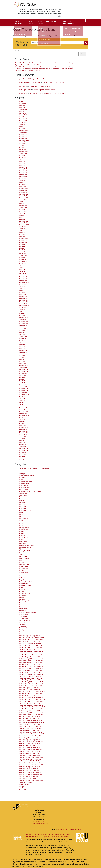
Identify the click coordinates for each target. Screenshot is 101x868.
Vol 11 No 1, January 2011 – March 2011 (31, 647)
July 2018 (22, 144)
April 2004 (22, 404)
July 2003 (22, 420)
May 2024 (22, 107)
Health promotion (24, 528)
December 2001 (24, 448)
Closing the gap (24, 489)
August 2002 (23, 437)
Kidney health (23, 557)
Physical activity (24, 584)
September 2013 (24, 225)
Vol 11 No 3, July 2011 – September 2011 (31, 651)
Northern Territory (24, 566)
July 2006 (22, 356)
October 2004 (23, 393)
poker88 (22, 79)
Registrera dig (23, 93)
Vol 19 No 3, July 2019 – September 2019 (31, 713)
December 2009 (24, 300)
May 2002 (22, 441)
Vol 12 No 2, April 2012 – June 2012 (30, 657)
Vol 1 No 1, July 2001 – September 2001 (31, 636)
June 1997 (22, 460)
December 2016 (24, 171)
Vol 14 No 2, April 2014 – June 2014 (30, 672)
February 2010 (23, 296)
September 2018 (24, 140)
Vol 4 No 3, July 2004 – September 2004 (31, 740)
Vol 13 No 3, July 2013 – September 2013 (31, 667)
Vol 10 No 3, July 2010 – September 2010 (31, 643)
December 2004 (24, 389)
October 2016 (23, 175)
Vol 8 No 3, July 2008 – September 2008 (31, 771)
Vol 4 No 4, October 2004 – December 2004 (32, 742)
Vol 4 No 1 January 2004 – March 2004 (30, 736)
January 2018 (23, 154)
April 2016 (22, 184)
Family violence (24, 518)
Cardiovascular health (25, 482)
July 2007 (22, 342)
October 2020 (23, 115)
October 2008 (23, 325)
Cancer (21, 480)
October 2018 (23, 138)
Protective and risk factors (27, 593)
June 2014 (22, 215)
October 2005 (23, 373)
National (22, 563)
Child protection (24, 485)
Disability (22, 501)
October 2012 (23, 242)
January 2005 (23, 387)
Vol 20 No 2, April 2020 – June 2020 (30, 724)
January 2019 (23, 132)
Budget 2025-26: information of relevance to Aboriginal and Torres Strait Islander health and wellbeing (44, 67)
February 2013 (23, 238)
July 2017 (22, 159)
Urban (21, 632)
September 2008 (24, 327)
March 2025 (23, 105)
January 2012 (23, 256)
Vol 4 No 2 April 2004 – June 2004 (29, 738)
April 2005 (22, 383)
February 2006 (23, 366)
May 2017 (22, 161)
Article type (22, 474)
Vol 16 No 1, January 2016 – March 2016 (31, 686)
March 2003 (23, 425)
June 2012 (22, 248)
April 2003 (22, 423)
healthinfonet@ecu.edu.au (42, 824)
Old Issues (22, 574)
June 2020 (22, 117)
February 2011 (23, 275)
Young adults (23, 790)
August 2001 (23, 454)
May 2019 (22, 127)
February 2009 (23, 317)
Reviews (22, 603)
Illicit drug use (23, 541)
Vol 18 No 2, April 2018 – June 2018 (30, 703)
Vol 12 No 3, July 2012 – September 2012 (31, 659)
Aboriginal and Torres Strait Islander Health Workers (34, 468)
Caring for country (24, 484)
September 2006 (24, 354)
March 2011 (23, 273)
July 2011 (22, 265)
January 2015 (23, 208)
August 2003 (23, 418)
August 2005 (23, 375)
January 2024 (23, 109)
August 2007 (23, 341)
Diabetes (22, 499)
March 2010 (23, 294)
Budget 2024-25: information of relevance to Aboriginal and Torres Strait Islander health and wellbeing (44, 69)
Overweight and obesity (26, 582)
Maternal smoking (24, 559)
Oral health (22, 578)
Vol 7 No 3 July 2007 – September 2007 (31, 763)
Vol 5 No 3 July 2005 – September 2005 (31, 747)
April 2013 (22, 235)
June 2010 (22, 289)
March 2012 (23, 254)
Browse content (19, 23)
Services (22, 607)
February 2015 (23, 206)
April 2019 (22, 129)
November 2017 (24, 155)
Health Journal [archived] (47, 23)
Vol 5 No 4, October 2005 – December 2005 (32, 749)
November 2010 (24, 279)
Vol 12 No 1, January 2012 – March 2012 (31, 655)
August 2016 (23, 179)
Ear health (22, 503)
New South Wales (24, 564)
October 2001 (23, 452)
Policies (22, 588)
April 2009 (22, 316)
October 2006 (23, 352)
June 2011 (22, 267)
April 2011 (22, 271)
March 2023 (23, 113)
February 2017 (23, 167)
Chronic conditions (25, 487)
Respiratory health (25, 601)
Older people (23, 576)
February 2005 (23, 385)
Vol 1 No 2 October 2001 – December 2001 (32, 638)
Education (22, 505)
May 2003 (22, 421)
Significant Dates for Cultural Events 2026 (27, 65)
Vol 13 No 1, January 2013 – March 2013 (31, 663)
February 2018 (23, 152)
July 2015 (22, 202)
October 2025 (23, 103)
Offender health (24, 572)
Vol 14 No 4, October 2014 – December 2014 (32, 676)
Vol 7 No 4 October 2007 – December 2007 (32, 765)
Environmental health (25, 511)
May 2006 (22, 360)
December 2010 (24, 277)
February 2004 (23, 408)
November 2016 (24, 173)
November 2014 (24, 209)
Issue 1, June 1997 (25, 551)
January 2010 (23, 298)
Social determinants (25, 615)
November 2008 (24, 323)
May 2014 (22, 217)
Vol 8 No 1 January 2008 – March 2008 (30, 767)
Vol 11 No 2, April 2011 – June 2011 (30, 649)
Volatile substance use (26, 782)
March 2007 (23, 348)
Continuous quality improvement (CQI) (30, 491)
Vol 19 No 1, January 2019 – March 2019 (31, 709)
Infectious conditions (25, 547)
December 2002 (24, 431)
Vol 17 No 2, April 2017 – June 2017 (30, 695)
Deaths (21, 497)
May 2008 (22, 333)
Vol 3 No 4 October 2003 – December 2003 (32, 734)
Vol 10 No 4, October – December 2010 (31, 645)
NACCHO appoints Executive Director (37, 79)
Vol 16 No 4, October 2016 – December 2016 (32, 692)
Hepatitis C (22, 534)
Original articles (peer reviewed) (28, 580)
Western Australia (24, 784)
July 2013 (22, 229)
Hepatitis (22, 532)
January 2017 (23, 169)
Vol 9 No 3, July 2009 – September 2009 (31, 778)
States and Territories (25, 620)
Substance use (24, 622)
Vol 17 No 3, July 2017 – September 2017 (31, 697)
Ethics (21, 512)
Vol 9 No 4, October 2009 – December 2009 (32, 780)
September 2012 (24, 244)
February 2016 (23, 188)
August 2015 (23, 200)
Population (22, 589)
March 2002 (23, 443)
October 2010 (23, 281)
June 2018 (22, 146)
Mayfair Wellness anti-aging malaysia (30, 83)
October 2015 (23, 196)
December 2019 (24, 119)
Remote (22, 597)
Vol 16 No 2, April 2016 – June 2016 (30, 688)
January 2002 (23, 447)
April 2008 (22, 335)
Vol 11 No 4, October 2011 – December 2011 (32, 653)
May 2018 (22, 148)
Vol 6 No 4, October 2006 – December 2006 (32, 757)
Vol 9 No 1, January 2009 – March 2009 (31, 774)
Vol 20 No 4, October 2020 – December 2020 (32, 726)
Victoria (21, 634)
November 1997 (24, 458)
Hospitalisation (23, 537)
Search (17, 50)
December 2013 (24, 221)
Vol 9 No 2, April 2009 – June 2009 (29, 776)
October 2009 (23, 304)
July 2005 (22, 377)
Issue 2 (21, 553)
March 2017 (23, 165)
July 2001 (22, 456)
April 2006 (22, 362)
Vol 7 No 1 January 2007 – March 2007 (30, 759)
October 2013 (23, 223)
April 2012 (22, 252)
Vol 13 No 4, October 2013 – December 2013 (32, 668)
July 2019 (22, 125)
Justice (21, 555)
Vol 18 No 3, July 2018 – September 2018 (31, 705)
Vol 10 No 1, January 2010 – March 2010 (31, 640)
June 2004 (22, 400)
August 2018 (23, 142)
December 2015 (24, 192)
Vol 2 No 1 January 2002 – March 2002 (30, 717)
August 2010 (23, 285)
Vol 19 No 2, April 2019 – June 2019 (30, 711)
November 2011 (24, 258)
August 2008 (23, 329)
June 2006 (22, 358)
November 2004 (24, 391)
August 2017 (23, 157)
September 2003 (24, 416)
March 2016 (23, 186)
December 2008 (24, 321)
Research (22, 599)
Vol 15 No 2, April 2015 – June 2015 (30, 680)
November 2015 (24, 194)
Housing (22, 539)
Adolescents (23, 470)
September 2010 (24, 283)
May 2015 (22, 204)
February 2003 (23, 427)
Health (21, 524)
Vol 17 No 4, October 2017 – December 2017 (32, 699)
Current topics (23, 495)
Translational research (26, 628)
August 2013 (23, 227)
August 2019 (23, 123)
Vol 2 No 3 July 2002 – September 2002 (31, 720)
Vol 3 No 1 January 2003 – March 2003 (30, 728)
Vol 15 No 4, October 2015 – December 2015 (32, 684)
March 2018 (23, 150)
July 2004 (22, 398)
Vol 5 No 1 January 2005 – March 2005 (30, 744)
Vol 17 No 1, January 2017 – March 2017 (31, 694)
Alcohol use (23, 472)
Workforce (22, 788)
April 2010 (22, 292)
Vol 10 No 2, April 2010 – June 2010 (30, 642)
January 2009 (23, 319)
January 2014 (23, 219)
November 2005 (24, 371)
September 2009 (24, 306)
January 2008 (23, 337)
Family (21, 516)
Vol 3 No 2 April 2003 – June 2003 (29, 730)
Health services (24, 530)
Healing (21, 522)
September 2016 (24, 177)
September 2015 (24, 198)
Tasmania (22, 624)
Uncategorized (23, 630)
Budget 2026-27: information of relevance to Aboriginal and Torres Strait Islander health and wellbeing (44, 63)
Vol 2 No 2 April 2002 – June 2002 (29, 719)
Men (21, 561)
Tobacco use (23, 626)
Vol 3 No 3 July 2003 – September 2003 (31, 732)
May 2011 (22, 269)
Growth (21, 520)
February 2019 (23, 130)
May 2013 (22, 233)
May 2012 (22, 250)
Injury (21, 549)
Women (22, 786)
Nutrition (22, 570)
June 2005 (22, 379)
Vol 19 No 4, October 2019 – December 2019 (32, 715)
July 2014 (22, 213)
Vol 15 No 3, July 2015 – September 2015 (31, 682)
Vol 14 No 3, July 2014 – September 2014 (31, 674)
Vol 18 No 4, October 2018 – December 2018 (32, 707)
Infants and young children (27, 545)
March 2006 (23, 364)
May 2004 (22, 402)
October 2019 (23, 121)
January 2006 (23, 368)
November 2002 (24, 433)
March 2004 (23, 406)
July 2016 (22, 181)
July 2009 (22, 310)
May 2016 (22, 182)
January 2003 (23, 429)
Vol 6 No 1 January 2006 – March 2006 (30, 751)
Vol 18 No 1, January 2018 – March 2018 (31, 701)
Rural (21, 605)
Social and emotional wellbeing (28, 613)
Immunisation (23, 543)
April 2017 (22, 163)
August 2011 (23, 264)
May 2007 (22, 344)
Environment (23, 509)
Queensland (23, 595)
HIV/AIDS (22, 536)
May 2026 (22, 102)
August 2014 (23, 211)
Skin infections (23, 611)
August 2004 (23, 396)
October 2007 (23, 339)
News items (31, 23)
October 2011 (23, 260)
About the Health (70, 23)
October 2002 (23, 435)
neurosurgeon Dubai (25, 90)
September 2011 (24, 262)
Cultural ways (23, 493)
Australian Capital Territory (27, 476)
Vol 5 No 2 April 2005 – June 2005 (29, 746)
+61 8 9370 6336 (38, 821)
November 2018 (24, 136)
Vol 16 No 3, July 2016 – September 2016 (31, 690)
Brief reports (23, 478)
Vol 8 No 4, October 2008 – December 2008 (32, 773)
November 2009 (24, 302)
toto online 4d (23, 86)
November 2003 (24, 412)
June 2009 (22, 312)
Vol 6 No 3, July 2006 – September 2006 (31, 755)
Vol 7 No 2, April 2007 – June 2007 (29, 761)
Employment (23, 507)
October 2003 (23, 414)
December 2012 (24, 240)
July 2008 (22, 331)
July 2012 (22, 246)
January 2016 (23, 190)
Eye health (22, 514)
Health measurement (25, 526)
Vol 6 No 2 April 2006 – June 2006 (29, 753)
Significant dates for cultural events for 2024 (27, 71)
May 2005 (22, 381)
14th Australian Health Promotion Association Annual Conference (48, 93)
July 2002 (22, 439)
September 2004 (24, 395)
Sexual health (23, 609)
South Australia (24, 618)
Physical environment (25, 586)
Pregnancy (22, 591)
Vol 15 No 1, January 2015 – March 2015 (31, 678)
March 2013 (23, 236)
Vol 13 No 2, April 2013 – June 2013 (30, 665)
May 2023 (22, 111)
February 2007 (23, 350)
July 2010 (22, 287)
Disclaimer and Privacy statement (70, 829)
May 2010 (22, 290)
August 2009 (23, 308)
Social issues (23, 616)
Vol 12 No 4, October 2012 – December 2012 (32, 661)
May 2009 (22, 314)
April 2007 (22, 346)
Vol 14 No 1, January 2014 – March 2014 (31, 670)
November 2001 (24, 450)
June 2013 (22, 231)
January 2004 (23, 410)
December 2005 (24, 369)
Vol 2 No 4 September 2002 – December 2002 (32, 722)
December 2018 (24, 134)
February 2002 (23, 445)
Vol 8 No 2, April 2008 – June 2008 (29, 769)
